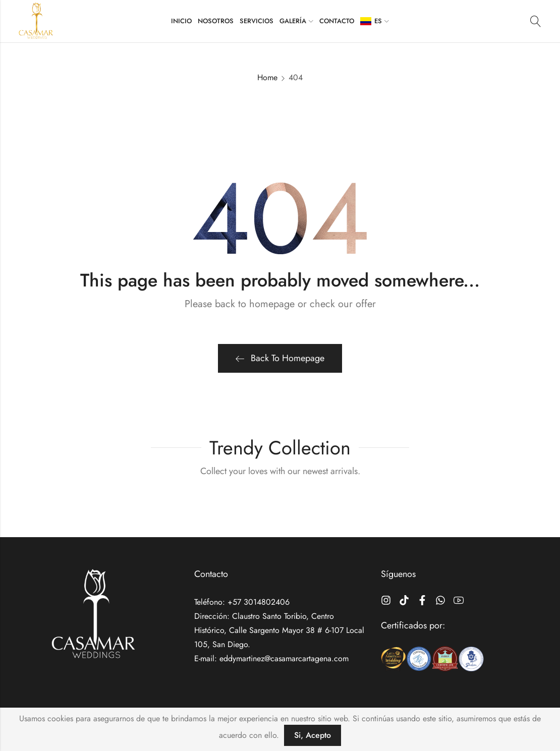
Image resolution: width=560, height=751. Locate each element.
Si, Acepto (313, 735)
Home (267, 77)
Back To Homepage (280, 358)
